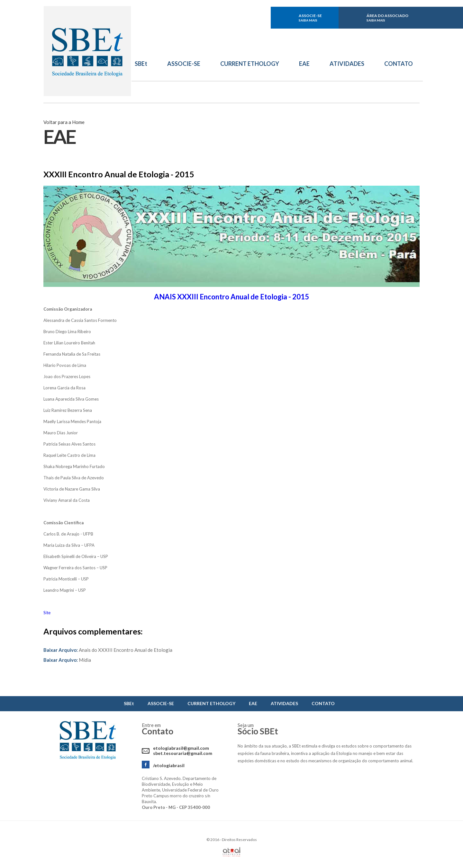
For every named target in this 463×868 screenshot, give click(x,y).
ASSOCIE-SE (310, 18)
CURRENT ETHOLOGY (250, 64)
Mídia (67, 660)
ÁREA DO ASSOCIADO (387, 18)
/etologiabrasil (169, 765)
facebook (237, 18)
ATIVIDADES (347, 64)
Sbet (87, 51)
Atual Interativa (232, 852)
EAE (304, 64)
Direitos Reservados (239, 840)
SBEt (141, 64)
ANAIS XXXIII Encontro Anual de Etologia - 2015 (232, 297)
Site (47, 613)
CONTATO (399, 64)
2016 (215, 840)
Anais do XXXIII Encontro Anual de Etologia (108, 650)
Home (78, 122)
